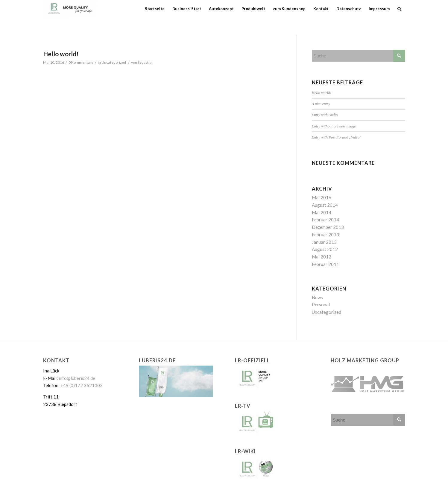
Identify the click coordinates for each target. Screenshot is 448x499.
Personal (321, 305)
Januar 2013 (324, 242)
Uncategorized (114, 62)
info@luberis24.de (77, 378)
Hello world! (61, 54)
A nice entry (321, 104)
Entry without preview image (334, 126)
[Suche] (399, 9)
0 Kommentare (81, 62)
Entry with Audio (325, 115)
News (317, 297)
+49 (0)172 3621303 (82, 385)
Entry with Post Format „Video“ (337, 137)
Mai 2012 (322, 257)
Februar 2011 (325, 264)
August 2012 (325, 249)
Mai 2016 (322, 197)
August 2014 (325, 205)
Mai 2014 (322, 212)
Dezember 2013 (328, 227)
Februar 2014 (325, 220)
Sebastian (146, 62)
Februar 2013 (325, 235)
